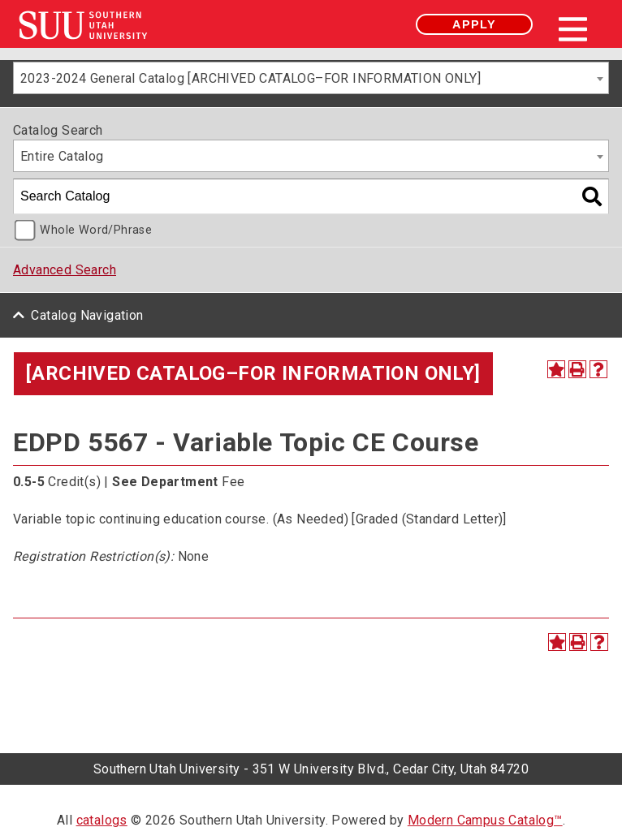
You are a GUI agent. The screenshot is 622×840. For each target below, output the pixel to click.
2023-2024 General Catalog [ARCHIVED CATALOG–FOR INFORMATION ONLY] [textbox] (251, 78)
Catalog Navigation (87, 315)
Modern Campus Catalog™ (485, 820)
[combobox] (311, 78)
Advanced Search (65, 270)
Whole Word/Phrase (96, 230)
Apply (474, 24)
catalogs (102, 820)
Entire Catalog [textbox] (62, 156)
